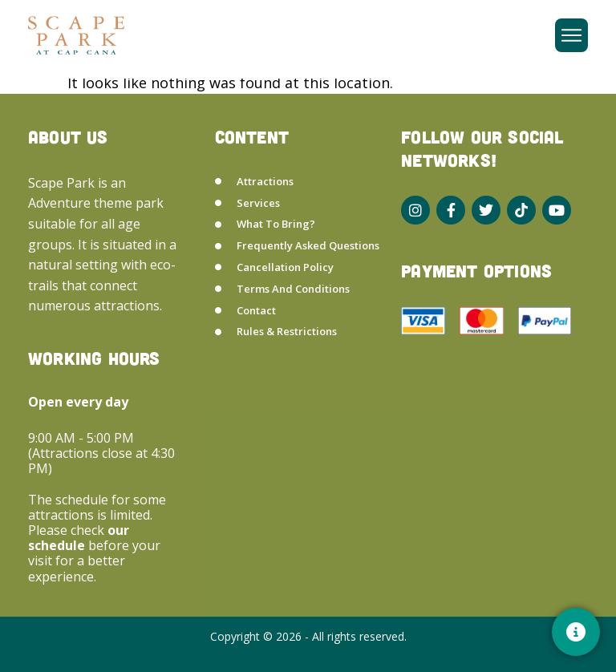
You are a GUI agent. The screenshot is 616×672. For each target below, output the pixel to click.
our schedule (79, 538)
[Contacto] (576, 632)
